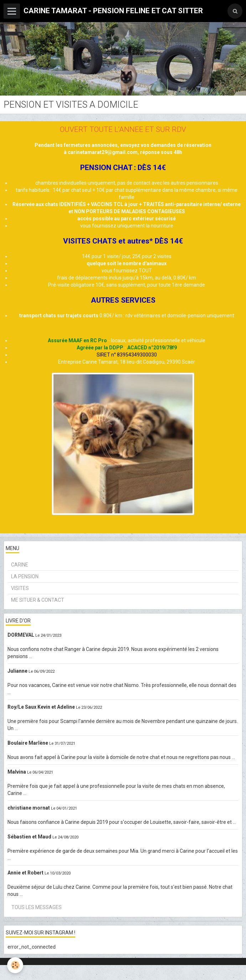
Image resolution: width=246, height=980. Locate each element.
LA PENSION (25, 576)
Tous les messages (37, 907)
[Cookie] (15, 965)
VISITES (20, 588)
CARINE (20, 565)
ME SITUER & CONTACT (38, 600)
